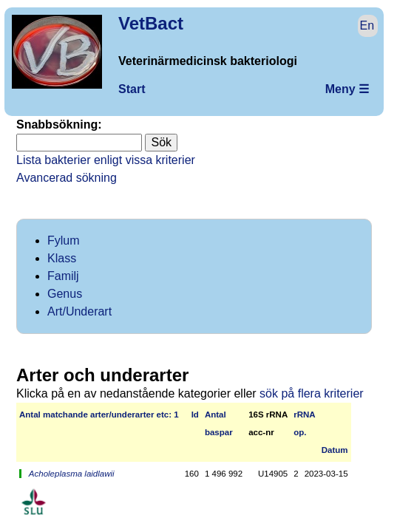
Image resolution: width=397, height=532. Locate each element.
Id (195, 415)
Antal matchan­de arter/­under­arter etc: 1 (99, 415)
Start (132, 89)
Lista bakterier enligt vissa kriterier (106, 160)
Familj (63, 276)
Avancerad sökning (67, 178)
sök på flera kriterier (312, 393)
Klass (62, 258)
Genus (65, 294)
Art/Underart (79, 311)
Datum (335, 450)
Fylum (64, 241)
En (367, 25)
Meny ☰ (347, 89)
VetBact (151, 23)
